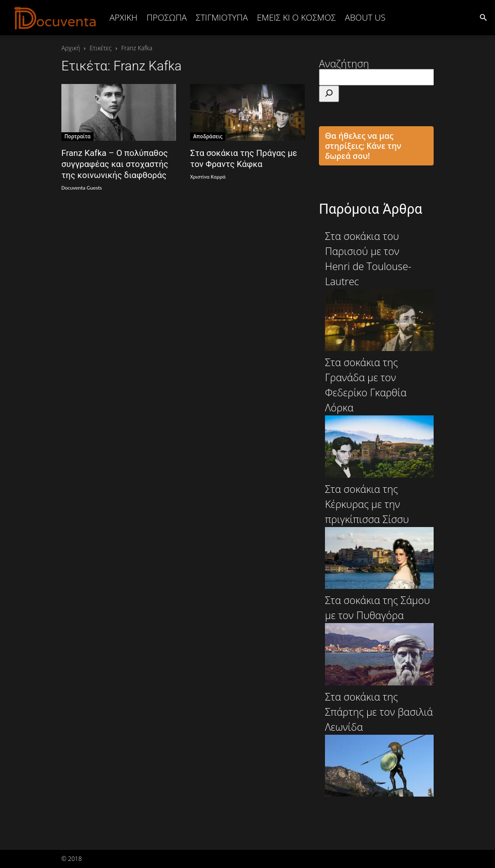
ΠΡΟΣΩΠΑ (167, 17)
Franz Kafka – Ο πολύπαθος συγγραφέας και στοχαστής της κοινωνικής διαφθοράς (115, 164)
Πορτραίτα (77, 136)
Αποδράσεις (208, 136)
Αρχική (124, 17)
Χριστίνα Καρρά (208, 177)
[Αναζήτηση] (329, 94)
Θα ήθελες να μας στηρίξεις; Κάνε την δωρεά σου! (363, 146)
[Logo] (55, 18)
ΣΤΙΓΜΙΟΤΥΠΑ (222, 17)
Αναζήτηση (344, 64)
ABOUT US (365, 17)
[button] (483, 17)
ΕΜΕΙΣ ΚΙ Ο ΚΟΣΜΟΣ (297, 17)
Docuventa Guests (82, 188)
